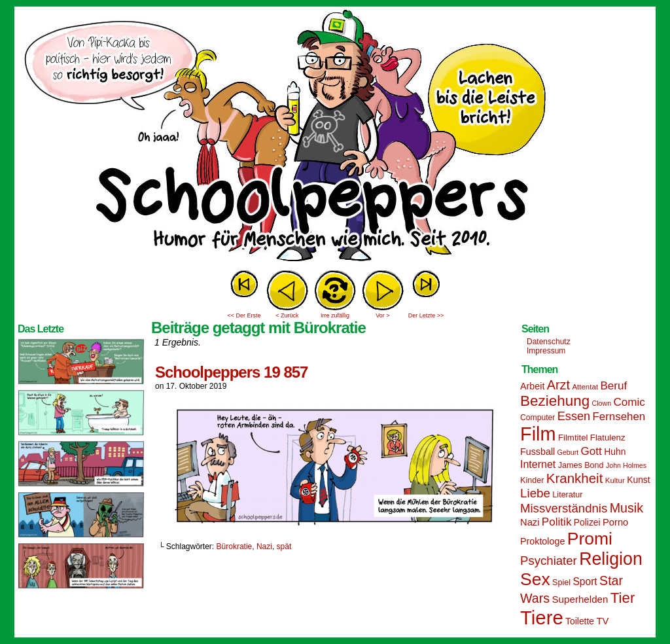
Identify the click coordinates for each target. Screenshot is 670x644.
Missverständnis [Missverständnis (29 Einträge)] (564, 508)
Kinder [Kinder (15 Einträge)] (532, 480)
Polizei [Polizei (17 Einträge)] (587, 522)
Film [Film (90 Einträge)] (538, 434)
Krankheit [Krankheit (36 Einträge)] (575, 478)
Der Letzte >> (426, 315)
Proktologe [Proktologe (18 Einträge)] (542, 541)
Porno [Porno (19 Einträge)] (615, 522)
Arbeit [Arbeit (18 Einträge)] (532, 386)
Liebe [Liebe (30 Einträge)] (535, 493)
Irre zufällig (335, 315)
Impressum (546, 351)
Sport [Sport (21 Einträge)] (585, 581)
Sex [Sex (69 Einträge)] (535, 579)
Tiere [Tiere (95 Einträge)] (542, 617)
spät (284, 546)
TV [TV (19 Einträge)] (602, 621)
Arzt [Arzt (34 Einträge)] (558, 385)
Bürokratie (235, 546)
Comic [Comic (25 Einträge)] (629, 402)
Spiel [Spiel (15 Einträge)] (561, 582)
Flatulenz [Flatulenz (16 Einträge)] (608, 438)
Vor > (382, 315)
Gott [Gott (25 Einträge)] (591, 451)
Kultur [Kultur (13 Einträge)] (615, 480)
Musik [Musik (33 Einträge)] (626, 508)
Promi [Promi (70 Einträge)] (590, 539)
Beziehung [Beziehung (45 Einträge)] (555, 401)
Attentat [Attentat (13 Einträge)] (585, 387)
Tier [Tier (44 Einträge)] (623, 598)
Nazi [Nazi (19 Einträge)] (530, 522)
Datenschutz (549, 342)
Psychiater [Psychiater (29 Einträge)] (549, 561)
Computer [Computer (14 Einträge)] (538, 418)
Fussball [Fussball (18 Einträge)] (538, 452)
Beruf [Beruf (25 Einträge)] (613, 386)
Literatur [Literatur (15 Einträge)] (567, 495)
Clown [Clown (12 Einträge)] (601, 403)
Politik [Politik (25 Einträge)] (557, 522)
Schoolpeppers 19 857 (231, 372)
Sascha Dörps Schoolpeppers (335, 137)
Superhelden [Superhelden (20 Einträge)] (580, 599)
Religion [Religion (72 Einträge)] (611, 559)
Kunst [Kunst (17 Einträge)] (638, 480)
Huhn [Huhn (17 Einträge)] (615, 452)
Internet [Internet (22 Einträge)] (538, 464)
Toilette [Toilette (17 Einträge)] (580, 621)
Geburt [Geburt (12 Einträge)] (568, 452)
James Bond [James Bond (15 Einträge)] (581, 465)
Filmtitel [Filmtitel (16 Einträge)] (573, 438)
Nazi (264, 546)
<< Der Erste (244, 315)
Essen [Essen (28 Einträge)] (574, 416)
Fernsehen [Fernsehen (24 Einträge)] (619, 417)
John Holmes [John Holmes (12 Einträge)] (626, 465)
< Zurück (287, 315)
